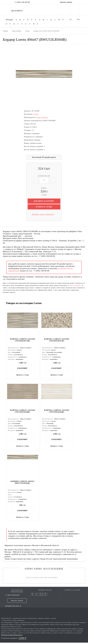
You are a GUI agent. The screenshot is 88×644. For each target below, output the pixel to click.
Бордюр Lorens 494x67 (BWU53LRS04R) (23, 483)
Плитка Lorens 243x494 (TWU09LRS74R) (23, 340)
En (71, 19)
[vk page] (72, 595)
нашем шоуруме (75, 285)
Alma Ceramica (42, 117)
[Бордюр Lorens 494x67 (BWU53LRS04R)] (23, 467)
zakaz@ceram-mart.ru (13, 607)
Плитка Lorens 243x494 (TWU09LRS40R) (23, 412)
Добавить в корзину (44, 201)
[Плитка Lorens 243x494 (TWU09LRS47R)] (58, 323)
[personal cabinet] (66, 10)
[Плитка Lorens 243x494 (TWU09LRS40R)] (23, 395)
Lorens (36, 114)
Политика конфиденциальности (12, 636)
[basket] (84, 10)
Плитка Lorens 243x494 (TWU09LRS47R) (58, 340)
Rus (79, 19)
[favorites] (75, 10)
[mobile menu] (5, 10)
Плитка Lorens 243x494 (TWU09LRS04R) (58, 412)
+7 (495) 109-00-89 (12, 597)
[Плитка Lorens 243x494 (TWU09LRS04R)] (58, 395)
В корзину (23, 369)
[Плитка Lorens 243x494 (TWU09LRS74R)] (23, 323)
